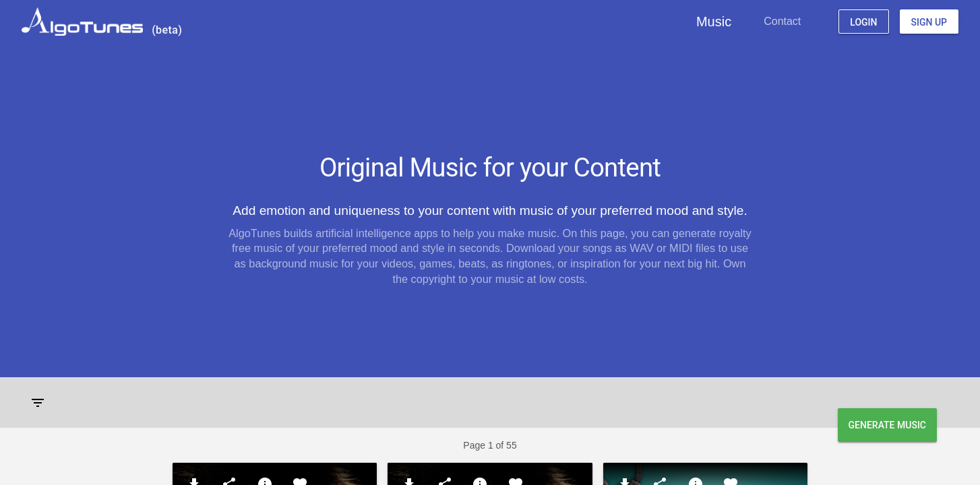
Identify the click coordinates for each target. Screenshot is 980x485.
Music (714, 22)
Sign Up (929, 22)
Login (863, 22)
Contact (782, 21)
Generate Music (887, 425)
